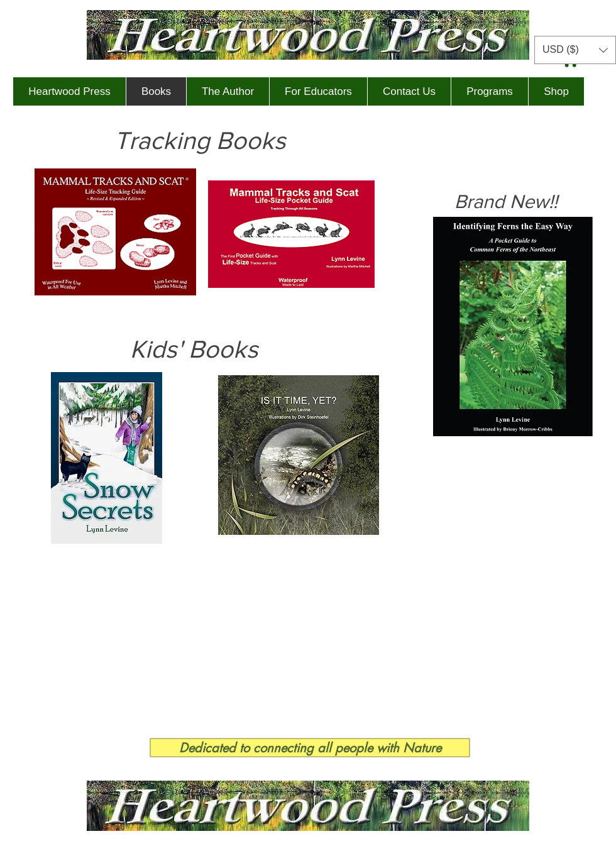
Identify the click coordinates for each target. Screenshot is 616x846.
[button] (575, 50)
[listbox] (575, 50)
